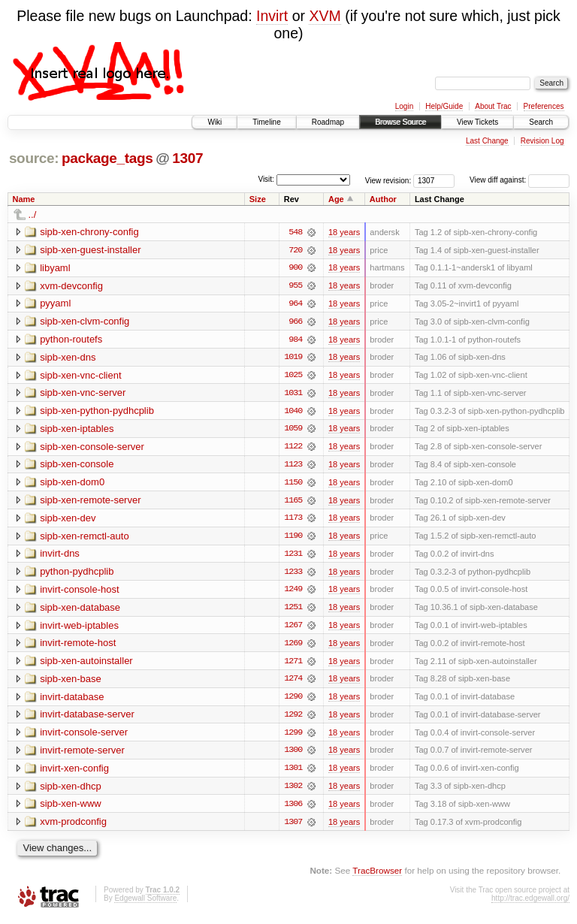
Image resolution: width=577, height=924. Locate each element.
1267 (293, 629)
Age (336, 199)
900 (295, 268)
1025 (293, 376)
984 (295, 340)
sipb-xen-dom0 (72, 484)
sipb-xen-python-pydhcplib (97, 412)
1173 (293, 521)
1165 (293, 503)
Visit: (266, 179)
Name (24, 199)
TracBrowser (377, 876)
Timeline (266, 122)
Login (404, 106)
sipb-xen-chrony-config (89, 232)
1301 (293, 773)
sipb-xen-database (80, 610)
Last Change (487, 141)
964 (295, 304)
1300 (293, 755)
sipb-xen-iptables (77, 430)
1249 (293, 593)
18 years (344, 232)
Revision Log (542, 141)
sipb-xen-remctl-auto (85, 538)
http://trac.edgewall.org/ (530, 903)
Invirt (272, 16)
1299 (293, 737)
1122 (293, 448)
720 (295, 250)
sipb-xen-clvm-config (85, 322)
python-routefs (71, 340)
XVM (325, 16)
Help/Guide (444, 106)
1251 (293, 611)
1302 (293, 791)
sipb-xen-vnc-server (83, 394)
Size (258, 199)
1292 (293, 719)
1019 (293, 358)
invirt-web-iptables (79, 628)
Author (383, 199)
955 (295, 286)
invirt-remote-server (82, 755)
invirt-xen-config (74, 773)
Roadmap (328, 122)
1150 (293, 485)
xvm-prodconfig (73, 827)
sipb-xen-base (71, 682)
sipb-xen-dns (68, 358)
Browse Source (400, 122)
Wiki (214, 122)
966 (295, 322)
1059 (293, 430)
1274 (293, 683)
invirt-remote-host (78, 646)
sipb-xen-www (71, 809)
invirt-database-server (87, 719)
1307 (187, 158)
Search (541, 122)
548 (295, 232)
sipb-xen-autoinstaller (86, 664)
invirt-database (72, 701)
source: (34, 158)
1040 (293, 412)
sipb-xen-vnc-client (80, 376)
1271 (293, 665)
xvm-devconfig (71, 286)
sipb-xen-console (77, 466)
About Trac (493, 106)
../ (33, 214)
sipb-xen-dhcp (71, 791)
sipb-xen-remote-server (90, 502)
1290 (293, 701)
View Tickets (477, 122)
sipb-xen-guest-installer (90, 250)
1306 (293, 809)
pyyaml (55, 304)
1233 (293, 575)
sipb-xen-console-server (92, 448)
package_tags (107, 158)
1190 (293, 539)
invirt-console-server (84, 737)
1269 (293, 647)
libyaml (55, 268)
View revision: (388, 180)
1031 (293, 394)
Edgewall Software (145, 903)
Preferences (544, 106)
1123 (293, 467)
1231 (293, 557)
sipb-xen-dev (68, 520)
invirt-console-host (80, 592)
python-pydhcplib (77, 574)
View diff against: (520, 180)
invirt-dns (60, 556)
